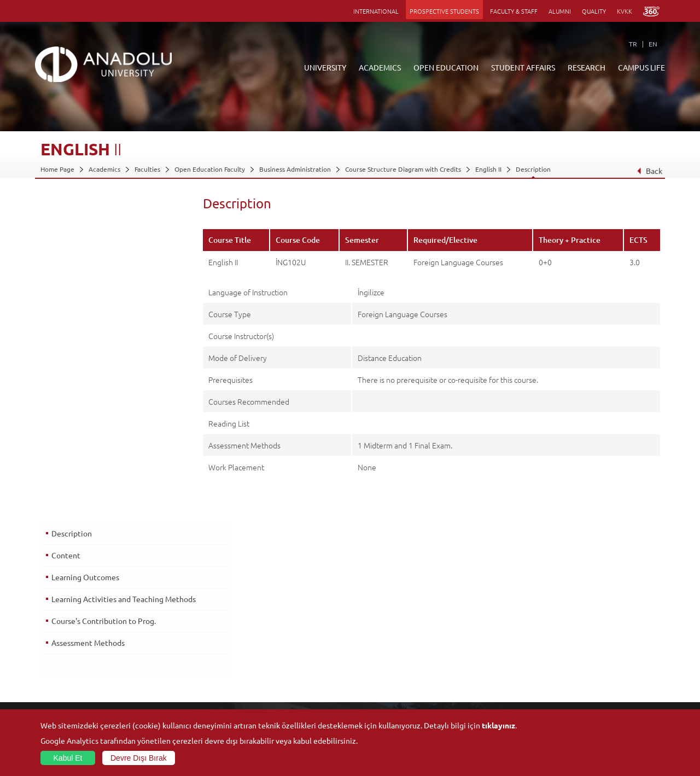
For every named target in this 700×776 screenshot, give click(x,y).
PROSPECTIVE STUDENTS (444, 11)
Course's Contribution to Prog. (103, 299)
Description (533, 169)
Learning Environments (281, 708)
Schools (154, 657)
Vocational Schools (171, 645)
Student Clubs (575, 682)
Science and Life (476, 657)
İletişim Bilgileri (63, 670)
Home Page (57, 169)
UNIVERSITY (325, 67)
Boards (51, 645)
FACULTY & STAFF (514, 11)
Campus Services (579, 695)
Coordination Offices (483, 645)
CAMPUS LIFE (641, 67)
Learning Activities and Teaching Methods (107, 278)
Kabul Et (68, 758)
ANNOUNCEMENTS (275, 620)
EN (653, 44)
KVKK (625, 11)
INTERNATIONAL (376, 11)
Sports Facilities (577, 657)
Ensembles (570, 670)
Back (649, 171)
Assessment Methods (87, 320)
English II (488, 169)
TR (633, 44)
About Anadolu (63, 620)
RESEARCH (587, 67)
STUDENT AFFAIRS (523, 67)
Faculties (147, 169)
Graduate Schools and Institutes (191, 632)
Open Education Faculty (210, 169)
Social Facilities (576, 620)
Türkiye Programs (272, 645)
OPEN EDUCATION (446, 67)
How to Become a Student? (287, 682)
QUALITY (594, 11)
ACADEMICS (380, 67)
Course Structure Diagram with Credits (403, 169)
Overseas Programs (275, 670)
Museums (568, 645)
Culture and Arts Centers (592, 632)
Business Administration (295, 169)
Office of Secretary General (82, 632)
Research (260, 657)
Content (65, 229)
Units (459, 620)
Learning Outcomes (85, 251)
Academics (104, 169)
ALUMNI (560, 11)
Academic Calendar (275, 695)
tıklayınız (498, 725)
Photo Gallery (575, 708)
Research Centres (478, 632)
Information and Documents (83, 657)
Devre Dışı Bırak (139, 758)
